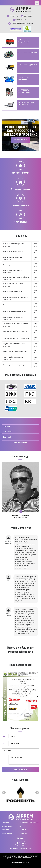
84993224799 (21, 20)
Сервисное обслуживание (29, 823)
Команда (5, 823)
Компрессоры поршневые (23, 78)
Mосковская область (21, 862)
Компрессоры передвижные (23, 41)
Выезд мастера (7, 826)
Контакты (23, 833)
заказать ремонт (21, 442)
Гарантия (22, 830)
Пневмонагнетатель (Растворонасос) (26, 104)
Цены (21, 826)
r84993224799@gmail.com (22, 23)
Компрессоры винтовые (28, 52)
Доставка (5, 830)
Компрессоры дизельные (28, 65)
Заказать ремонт (20, 770)
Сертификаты (7, 833)
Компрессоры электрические (24, 91)
